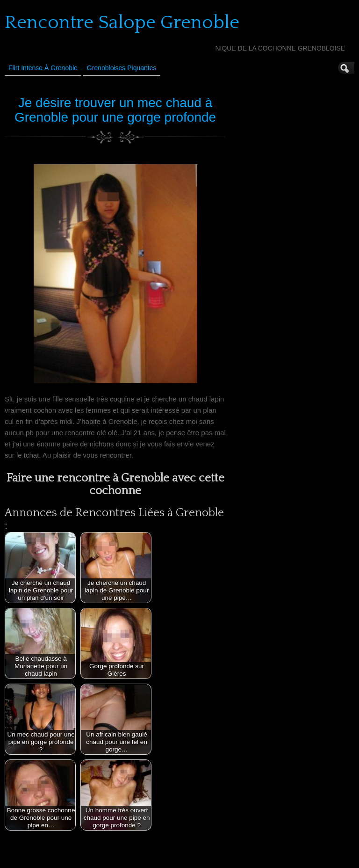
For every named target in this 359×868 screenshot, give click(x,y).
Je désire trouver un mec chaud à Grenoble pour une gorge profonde (115, 110)
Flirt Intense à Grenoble (43, 68)
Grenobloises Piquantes (122, 68)
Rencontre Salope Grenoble (122, 22)
